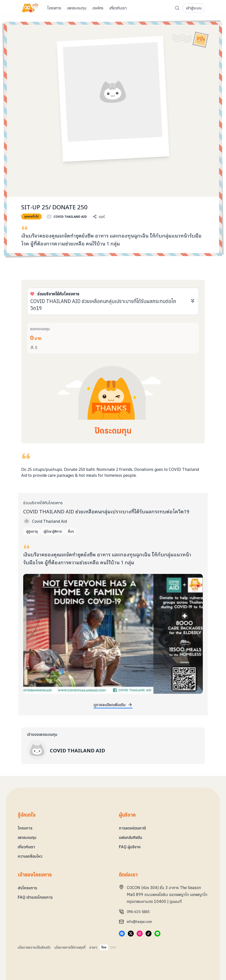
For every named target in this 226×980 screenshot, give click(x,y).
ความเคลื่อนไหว (30, 856)
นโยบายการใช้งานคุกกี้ (70, 947)
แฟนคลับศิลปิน (131, 837)
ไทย (104, 947)
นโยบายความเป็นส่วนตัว (34, 947)
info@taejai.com (139, 922)
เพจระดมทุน (27, 837)
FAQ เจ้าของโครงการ (35, 897)
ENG (113, 947)
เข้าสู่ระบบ (194, 8)
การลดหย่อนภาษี (132, 828)
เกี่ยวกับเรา (26, 847)
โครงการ (25, 828)
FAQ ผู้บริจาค (130, 847)
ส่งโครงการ (27, 888)
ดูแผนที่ (176, 901)
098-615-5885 (138, 912)
